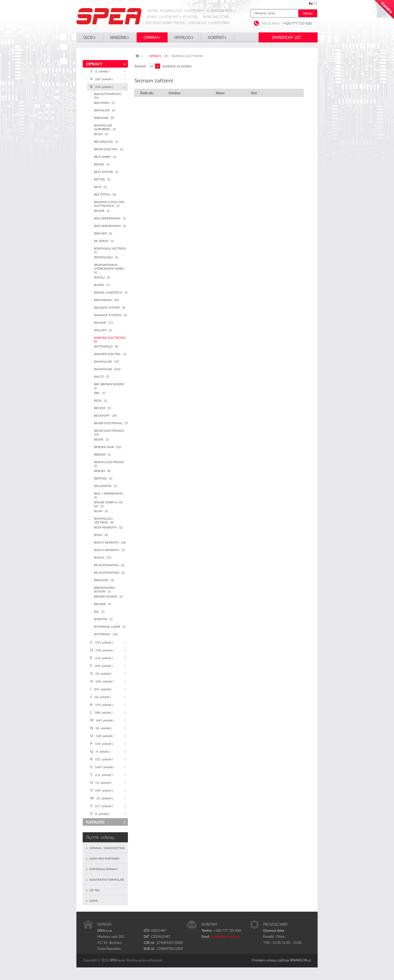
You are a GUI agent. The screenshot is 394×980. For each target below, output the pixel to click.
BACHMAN (104, 103)
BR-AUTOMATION (109, 573)
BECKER (102, 408)
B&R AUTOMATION (108, 96)
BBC (100, 393)
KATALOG (183, 38)
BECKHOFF (105, 415)
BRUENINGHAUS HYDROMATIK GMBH (110, 268)
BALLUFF (103, 330)
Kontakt (216, 38)
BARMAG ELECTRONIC (111, 339)
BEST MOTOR (106, 172)
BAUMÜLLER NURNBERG (105, 127)
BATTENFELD (106, 346)
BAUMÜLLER (107, 369)
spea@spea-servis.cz (225, 937)
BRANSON (104, 580)
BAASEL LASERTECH (111, 292)
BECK (101, 400)
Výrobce (175, 93)
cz (316, 3)
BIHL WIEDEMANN (110, 218)
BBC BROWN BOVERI (110, 386)
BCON (101, 134)
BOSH (101, 535)
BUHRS (102, 285)
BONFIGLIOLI (106, 257)
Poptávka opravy (104, 869)
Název (220, 93)
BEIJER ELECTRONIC (111, 423)
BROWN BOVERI (108, 596)
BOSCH (103, 557)
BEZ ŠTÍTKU (105, 194)
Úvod (88, 38)
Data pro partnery (105, 859)
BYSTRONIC (106, 634)
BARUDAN (104, 118)
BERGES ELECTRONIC (110, 464)
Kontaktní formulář (107, 880)
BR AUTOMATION (109, 565)
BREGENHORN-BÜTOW (105, 590)
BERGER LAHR (107, 447)
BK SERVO (104, 241)
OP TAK (95, 890)
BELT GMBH (105, 157)
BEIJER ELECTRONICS (110, 432)
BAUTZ (102, 377)
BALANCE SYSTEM (110, 307)
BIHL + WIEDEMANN (109, 495)
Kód (254, 93)
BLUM (101, 511)
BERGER (102, 454)
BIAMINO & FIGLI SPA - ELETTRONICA (110, 204)
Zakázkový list (286, 38)
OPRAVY (151, 38)
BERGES (102, 471)
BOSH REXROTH (108, 527)
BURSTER (103, 619)
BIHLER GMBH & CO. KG (108, 504)
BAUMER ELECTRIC (110, 354)
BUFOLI (102, 277)
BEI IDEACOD (106, 142)
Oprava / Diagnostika (107, 848)
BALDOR (104, 323)
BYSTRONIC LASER (110, 627)
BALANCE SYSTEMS (110, 315)
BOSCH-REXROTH (109, 550)
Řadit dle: (147, 93)
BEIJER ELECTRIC (109, 149)
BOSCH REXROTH (110, 542)
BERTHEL (103, 478)
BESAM (102, 164)
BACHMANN (106, 300)
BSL (99, 611)
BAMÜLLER (105, 110)
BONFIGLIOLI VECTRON (104, 520)
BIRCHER (103, 233)
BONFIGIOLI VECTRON (111, 250)
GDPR (94, 901)
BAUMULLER (106, 361)
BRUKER (103, 604)
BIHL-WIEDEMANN (110, 226)
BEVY (100, 187)
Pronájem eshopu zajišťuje (271, 960)
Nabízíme (118, 38)
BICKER (102, 211)
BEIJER (101, 439)
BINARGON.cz (301, 960)
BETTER (102, 179)
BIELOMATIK (106, 486)
